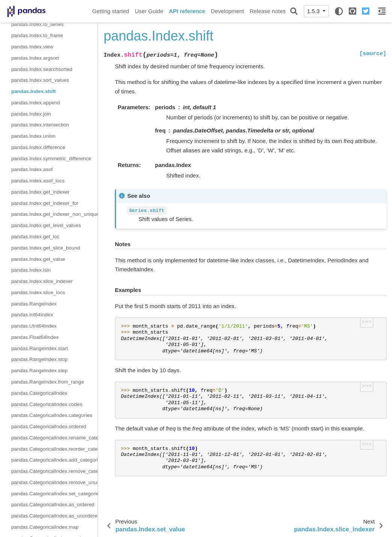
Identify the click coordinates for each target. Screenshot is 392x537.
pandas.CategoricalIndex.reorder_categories (54, 449)
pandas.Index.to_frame (37, 35)
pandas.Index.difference (38, 147)
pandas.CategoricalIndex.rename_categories (54, 438)
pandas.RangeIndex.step (39, 371)
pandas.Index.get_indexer (40, 192)
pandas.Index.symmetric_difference (51, 159)
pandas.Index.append (36, 103)
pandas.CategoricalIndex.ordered (49, 426)
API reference (187, 11)
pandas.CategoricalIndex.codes (47, 404)
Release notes (268, 11)
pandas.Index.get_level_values (46, 225)
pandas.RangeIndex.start (40, 348)
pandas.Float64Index (35, 337)
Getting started (111, 11)
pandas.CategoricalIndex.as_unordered (54, 516)
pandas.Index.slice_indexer (42, 281)
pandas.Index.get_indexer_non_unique (54, 214)
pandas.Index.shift (34, 91)
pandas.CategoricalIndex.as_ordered (53, 505)
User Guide (149, 11)
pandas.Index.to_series (38, 24)
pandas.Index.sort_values (40, 80)
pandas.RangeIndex (34, 304)
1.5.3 (314, 11)
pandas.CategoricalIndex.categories (52, 415)
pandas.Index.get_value (38, 259)
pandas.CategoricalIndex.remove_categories (54, 471)
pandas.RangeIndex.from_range (48, 382)
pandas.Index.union (33, 136)
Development (227, 11)
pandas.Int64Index (32, 315)
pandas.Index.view (32, 47)
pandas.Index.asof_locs (38, 181)
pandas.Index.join (31, 114)
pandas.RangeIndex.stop (39, 359)
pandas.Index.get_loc (35, 237)
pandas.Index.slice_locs (38, 293)
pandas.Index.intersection (40, 125)
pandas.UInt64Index (34, 326)
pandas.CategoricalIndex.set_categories (54, 494)
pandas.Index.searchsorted (42, 69)
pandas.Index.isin (31, 270)
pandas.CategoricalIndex (39, 393)
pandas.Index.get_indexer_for (45, 203)
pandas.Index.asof (32, 169)
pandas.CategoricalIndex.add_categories (54, 460)
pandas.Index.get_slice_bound (46, 248)
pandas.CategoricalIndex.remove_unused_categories (54, 482)
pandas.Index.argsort (35, 58)
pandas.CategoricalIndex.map (45, 527)
